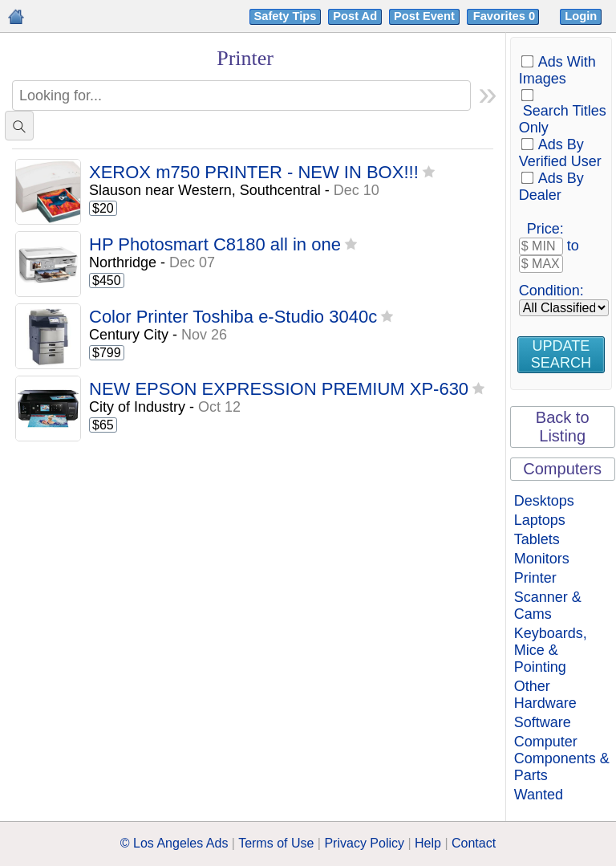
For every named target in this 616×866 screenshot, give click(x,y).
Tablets (537, 539)
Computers (562, 469)
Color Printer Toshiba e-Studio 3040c (233, 317)
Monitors (542, 559)
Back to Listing (563, 427)
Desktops (544, 501)
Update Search (561, 354)
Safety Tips (286, 16)
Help (428, 843)
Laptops (540, 520)
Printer (535, 578)
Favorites (506, 16)
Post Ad (355, 16)
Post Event (424, 16)
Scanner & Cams (548, 606)
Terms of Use (276, 843)
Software (543, 722)
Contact (474, 843)
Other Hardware (545, 695)
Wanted (539, 795)
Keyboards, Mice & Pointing (551, 650)
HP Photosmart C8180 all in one (215, 245)
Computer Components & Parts (562, 758)
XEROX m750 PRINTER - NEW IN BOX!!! (254, 173)
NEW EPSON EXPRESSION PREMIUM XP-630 (279, 390)
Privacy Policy (364, 843)
